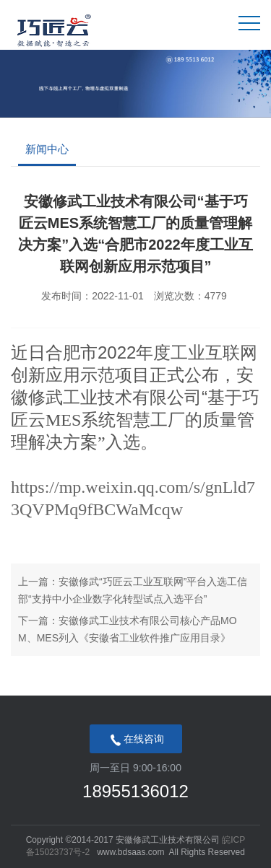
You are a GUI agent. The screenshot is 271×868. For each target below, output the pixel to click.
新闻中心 (47, 149)
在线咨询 (136, 740)
